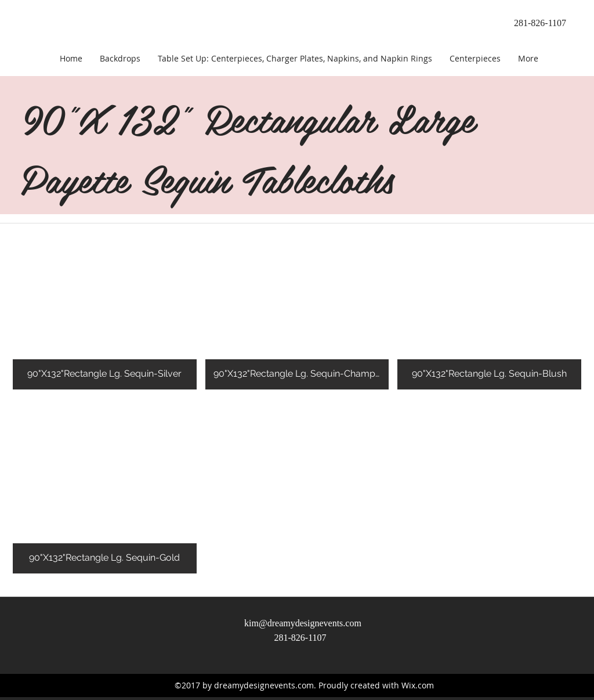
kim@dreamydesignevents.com (303, 623)
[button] (105, 302)
